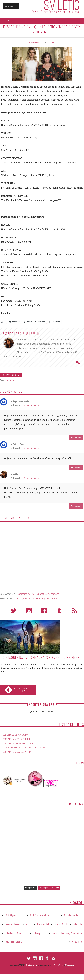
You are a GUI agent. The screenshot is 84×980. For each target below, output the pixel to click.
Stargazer (70, 965)
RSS (75, 612)
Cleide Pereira (30, 333)
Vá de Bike (77, 942)
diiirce (29, 924)
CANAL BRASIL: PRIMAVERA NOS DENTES (24, 748)
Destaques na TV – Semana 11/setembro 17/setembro (42, 657)
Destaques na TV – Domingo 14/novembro (39, 598)
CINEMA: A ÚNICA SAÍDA (16, 735)
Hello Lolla (77, 924)
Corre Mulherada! (13, 924)
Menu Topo (9, 6)
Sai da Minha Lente (14, 942)
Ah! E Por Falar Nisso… (40, 915)
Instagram (29, 612)
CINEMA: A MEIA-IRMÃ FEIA (17, 752)
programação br (10, 380)
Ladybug (36, 933)
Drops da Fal (43, 924)
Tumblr (59, 612)
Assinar (78, 363)
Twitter (14, 612)
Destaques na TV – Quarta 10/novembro (38, 594)
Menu (9, 20)
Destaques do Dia (11, 375)
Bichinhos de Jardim (73, 915)
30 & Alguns (11, 915)
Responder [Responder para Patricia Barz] (77, 467)
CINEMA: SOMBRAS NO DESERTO (20, 743)
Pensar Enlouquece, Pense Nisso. (67, 933)
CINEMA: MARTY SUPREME (17, 739)
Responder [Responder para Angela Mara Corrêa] (77, 438)
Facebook (44, 612)
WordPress (58, 965)
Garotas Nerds (61, 924)
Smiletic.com (32, 965)
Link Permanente (32, 405)
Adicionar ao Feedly (21, 690)
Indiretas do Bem (13, 933)
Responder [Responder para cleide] (77, 506)
